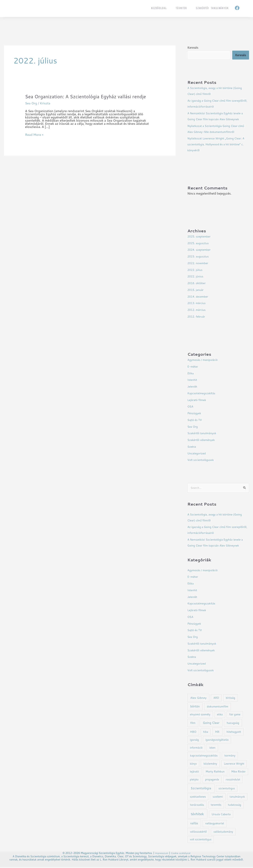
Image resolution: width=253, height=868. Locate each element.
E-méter (193, 367)
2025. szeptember (200, 237)
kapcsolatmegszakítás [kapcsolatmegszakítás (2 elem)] (204, 756)
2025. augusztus (199, 243)
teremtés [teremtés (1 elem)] (216, 806)
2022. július (196, 270)
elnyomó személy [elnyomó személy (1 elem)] (200, 715)
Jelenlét (193, 387)
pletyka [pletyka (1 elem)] (194, 780)
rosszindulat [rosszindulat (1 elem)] (233, 780)
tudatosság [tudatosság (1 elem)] (234, 806)
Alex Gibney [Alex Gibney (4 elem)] (198, 698)
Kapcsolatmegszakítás (202, 394)
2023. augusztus (199, 257)
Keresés (193, 48)
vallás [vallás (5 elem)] (194, 824)
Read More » (34, 141)
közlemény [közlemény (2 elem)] (210, 764)
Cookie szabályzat (181, 854)
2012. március (197, 310)
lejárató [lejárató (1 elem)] (194, 772)
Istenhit (193, 380)
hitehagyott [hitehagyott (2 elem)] (234, 732)
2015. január (196, 290)
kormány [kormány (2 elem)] (230, 756)
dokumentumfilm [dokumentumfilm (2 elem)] (218, 707)
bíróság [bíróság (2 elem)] (230, 698)
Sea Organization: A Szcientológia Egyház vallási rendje (83, 100)
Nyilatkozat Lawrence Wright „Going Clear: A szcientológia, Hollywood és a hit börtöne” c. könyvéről (218, 145)
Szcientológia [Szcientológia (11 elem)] (201, 789)
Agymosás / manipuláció (204, 360)
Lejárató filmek (198, 400)
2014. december (199, 297)
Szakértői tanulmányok (212, 8)
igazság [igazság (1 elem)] (194, 740)
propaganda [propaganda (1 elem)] (212, 780)
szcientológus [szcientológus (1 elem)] (227, 789)
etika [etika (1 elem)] (220, 715)
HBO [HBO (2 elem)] (193, 732)
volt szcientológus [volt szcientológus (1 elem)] (201, 840)
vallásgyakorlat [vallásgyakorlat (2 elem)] (215, 824)
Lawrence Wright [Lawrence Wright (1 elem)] (234, 764)
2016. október (197, 283)
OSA (191, 407)
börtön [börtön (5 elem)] (195, 707)
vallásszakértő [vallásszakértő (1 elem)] (198, 832)
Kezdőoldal (159, 8)
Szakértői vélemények (202, 440)
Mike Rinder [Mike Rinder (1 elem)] (238, 772)
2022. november (199, 263)
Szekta (192, 447)
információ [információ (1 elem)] (196, 748)
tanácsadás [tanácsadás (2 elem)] (197, 805)
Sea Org (31, 110)
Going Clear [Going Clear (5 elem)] (211, 723)
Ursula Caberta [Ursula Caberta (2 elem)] (221, 815)
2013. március (197, 303)
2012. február (197, 317)
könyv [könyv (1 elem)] (193, 764)
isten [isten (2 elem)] (212, 748)
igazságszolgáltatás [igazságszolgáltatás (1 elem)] (217, 740)
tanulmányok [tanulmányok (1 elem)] (237, 797)
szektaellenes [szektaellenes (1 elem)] (198, 797)
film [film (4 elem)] (193, 724)
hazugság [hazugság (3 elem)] (233, 724)
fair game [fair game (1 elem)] (235, 715)
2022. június (196, 277)
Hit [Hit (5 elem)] (217, 732)
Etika (191, 374)
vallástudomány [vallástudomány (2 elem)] (223, 832)
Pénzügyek (195, 414)
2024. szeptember (200, 250)
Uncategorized (197, 454)
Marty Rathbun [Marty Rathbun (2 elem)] (215, 772)
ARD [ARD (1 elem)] (216, 699)
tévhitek (181, 8)
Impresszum (161, 854)
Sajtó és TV (195, 420)
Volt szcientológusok (202, 460)
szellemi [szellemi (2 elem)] (218, 797)
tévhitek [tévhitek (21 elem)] (197, 815)
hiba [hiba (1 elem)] (206, 733)
